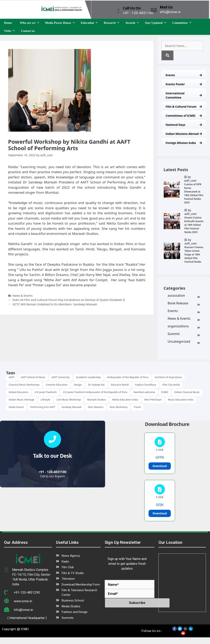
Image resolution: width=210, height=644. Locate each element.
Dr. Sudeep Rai (96, 385)
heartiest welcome (144, 392)
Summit (184, 334)
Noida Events (16, 407)
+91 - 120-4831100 (53, 472)
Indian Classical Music (187, 392)
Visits (10, 31)
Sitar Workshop (119, 407)
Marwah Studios (97, 400)
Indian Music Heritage (22, 400)
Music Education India (181, 400)
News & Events (184, 319)
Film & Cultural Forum (184, 107)
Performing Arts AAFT (43, 407)
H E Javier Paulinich (46, 392)
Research (112, 23)
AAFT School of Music (33, 377)
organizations (184, 327)
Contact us (28, 31)
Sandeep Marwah (72, 407)
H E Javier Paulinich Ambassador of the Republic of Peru (95, 392)
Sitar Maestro (96, 407)
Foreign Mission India (184, 143)
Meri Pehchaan (153, 400)
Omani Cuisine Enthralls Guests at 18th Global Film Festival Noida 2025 (194, 225)
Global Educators (18, 392)
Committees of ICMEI (184, 116)
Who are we (30, 23)
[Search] (167, 55)
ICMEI (165, 392)
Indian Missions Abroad (184, 134)
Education (90, 23)
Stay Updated (157, 23)
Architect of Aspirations (168, 377)
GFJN (160, 505)
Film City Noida (171, 385)
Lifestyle (45, 400)
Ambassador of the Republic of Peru (128, 377)
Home (8, 23)
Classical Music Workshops (24, 385)
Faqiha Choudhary (146, 385)
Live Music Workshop (69, 400)
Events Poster (184, 84)
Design (78, 385)
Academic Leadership (88, 377)
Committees (183, 23)
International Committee (184, 95)
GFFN (160, 457)
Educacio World (120, 385)
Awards (133, 23)
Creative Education (57, 385)
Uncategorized (184, 342)
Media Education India (125, 400)
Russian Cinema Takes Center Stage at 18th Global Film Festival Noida (194, 254)
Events (184, 75)
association (184, 296)
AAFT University (61, 377)
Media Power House (61, 23)
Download (160, 466)
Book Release (184, 304)
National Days (184, 125)
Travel (137, 407)
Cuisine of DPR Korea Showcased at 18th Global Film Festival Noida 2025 (194, 193)
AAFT (12, 377)
